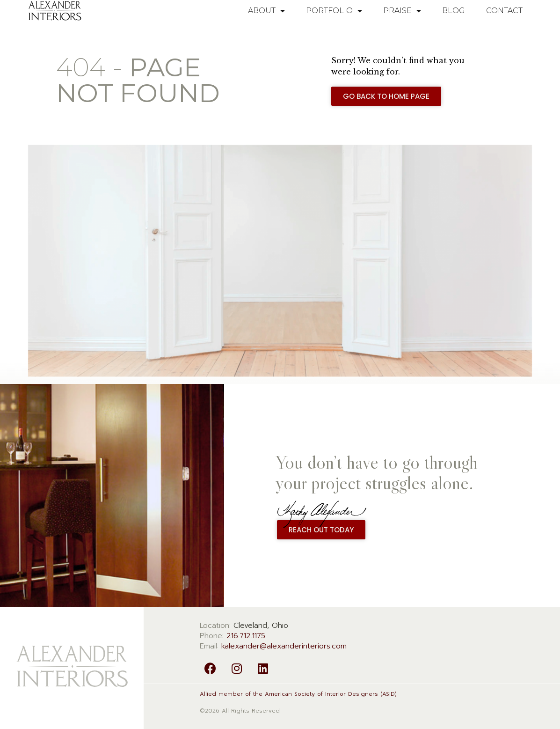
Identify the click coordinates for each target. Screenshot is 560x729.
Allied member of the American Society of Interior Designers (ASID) (298, 694)
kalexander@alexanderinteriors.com (284, 646)
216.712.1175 (246, 636)
